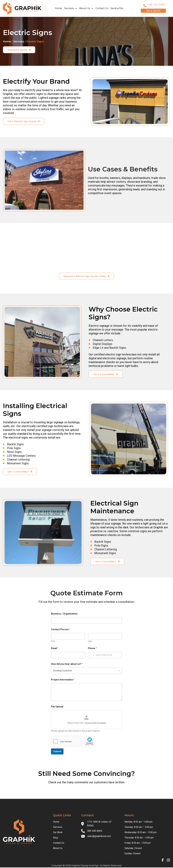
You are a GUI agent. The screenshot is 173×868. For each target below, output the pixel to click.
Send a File (117, 8)
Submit (57, 752)
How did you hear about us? (67, 665)
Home (58, 8)
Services (70, 8)
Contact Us (102, 8)
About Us (86, 8)
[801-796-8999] (145, 6)
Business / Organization (64, 614)
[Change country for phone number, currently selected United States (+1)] (91, 656)
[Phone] (105, 656)
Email (55, 649)
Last (90, 642)
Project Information (63, 680)
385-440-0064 (156, 5)
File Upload (57, 707)
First (53, 642)
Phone (92, 649)
